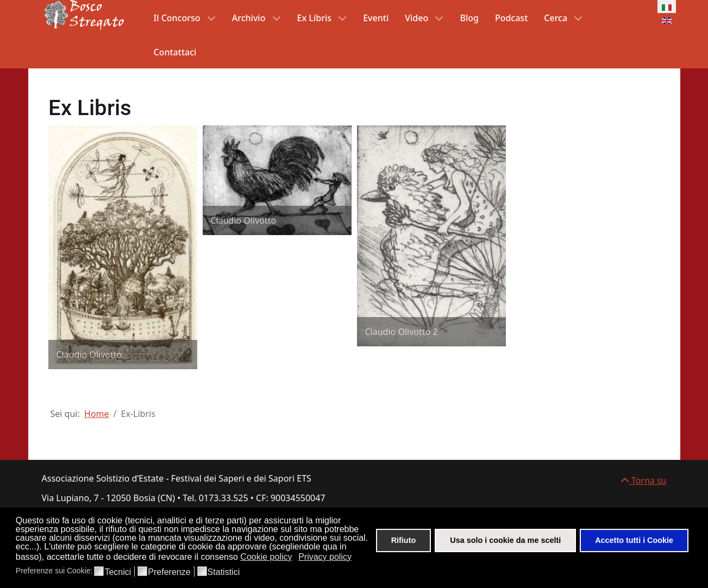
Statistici (224, 572)
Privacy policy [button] (325, 557)
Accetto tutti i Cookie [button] (634, 540)
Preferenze (169, 572)
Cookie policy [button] (266, 557)
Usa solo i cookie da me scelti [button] (505, 540)
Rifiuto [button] (404, 540)
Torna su (644, 480)
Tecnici (118, 572)
